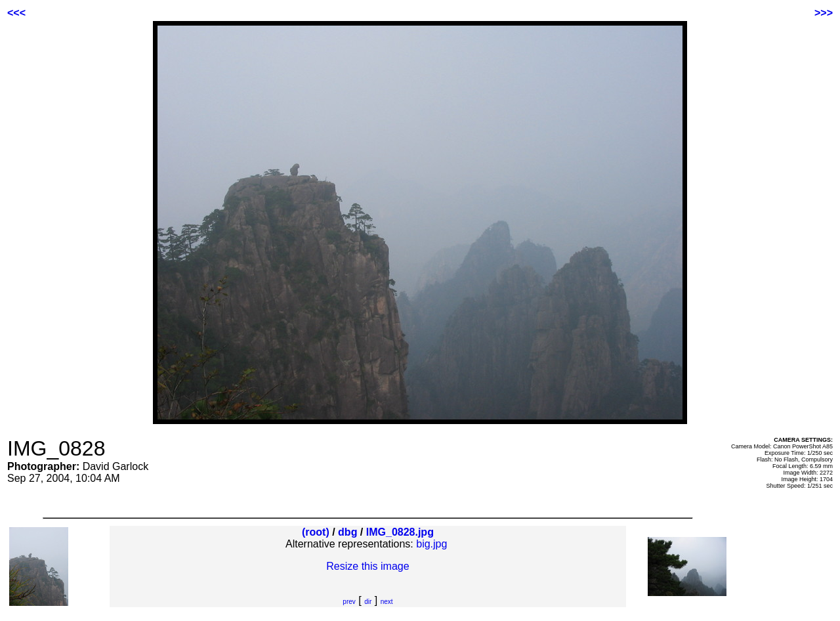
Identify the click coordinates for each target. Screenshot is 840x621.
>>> (824, 13)
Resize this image (367, 566)
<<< (16, 13)
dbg (347, 532)
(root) (316, 532)
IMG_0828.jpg (400, 532)
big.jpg (431, 544)
